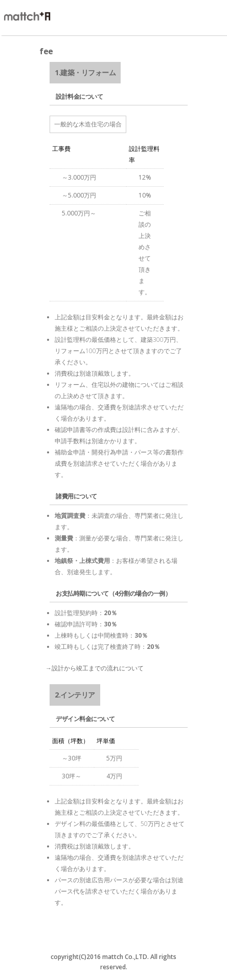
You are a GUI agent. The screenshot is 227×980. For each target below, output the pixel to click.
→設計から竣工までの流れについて (95, 668)
